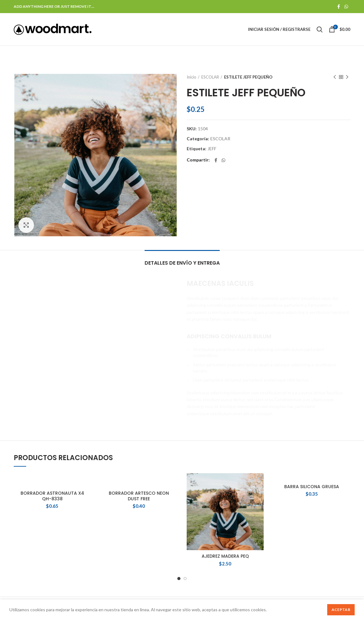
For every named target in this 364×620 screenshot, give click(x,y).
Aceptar (341, 610)
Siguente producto (347, 77)
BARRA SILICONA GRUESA (312, 487)
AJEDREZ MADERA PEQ (225, 556)
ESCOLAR (210, 77)
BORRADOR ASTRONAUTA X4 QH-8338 (52, 496)
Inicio (192, 77)
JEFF (212, 149)
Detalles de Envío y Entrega (182, 263)
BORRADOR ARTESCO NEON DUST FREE (139, 496)
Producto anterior (335, 77)
